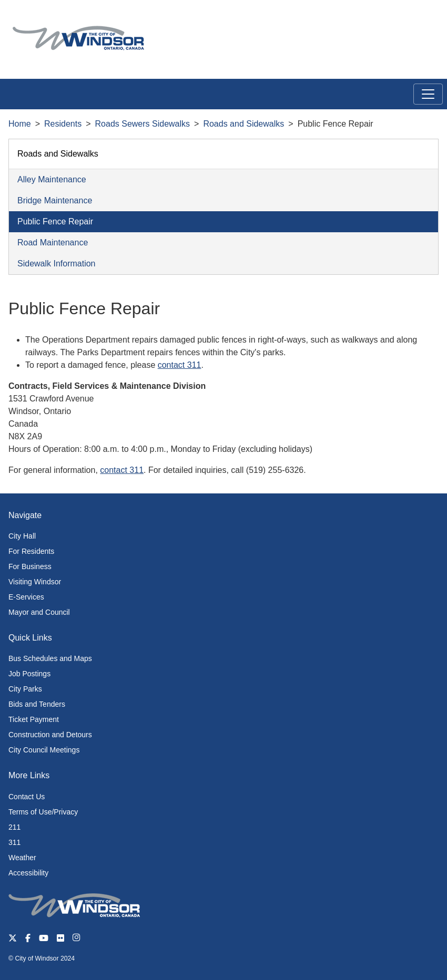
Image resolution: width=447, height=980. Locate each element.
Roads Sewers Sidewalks (143, 124)
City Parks (25, 689)
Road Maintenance (53, 243)
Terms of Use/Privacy (43, 812)
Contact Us (27, 797)
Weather (22, 858)
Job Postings (29, 674)
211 (14, 827)
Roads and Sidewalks (243, 124)
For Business (30, 566)
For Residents (31, 551)
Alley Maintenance (52, 179)
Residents (63, 124)
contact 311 (180, 365)
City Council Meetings (44, 750)
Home (20, 124)
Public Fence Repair (55, 221)
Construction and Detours (50, 735)
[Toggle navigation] (428, 94)
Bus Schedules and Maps (50, 658)
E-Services (26, 597)
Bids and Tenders (37, 704)
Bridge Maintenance (55, 200)
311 (14, 842)
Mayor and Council (39, 612)
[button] (415, 19)
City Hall (22, 536)
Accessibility (28, 873)
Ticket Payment (34, 719)
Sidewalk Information (57, 264)
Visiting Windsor (35, 582)
